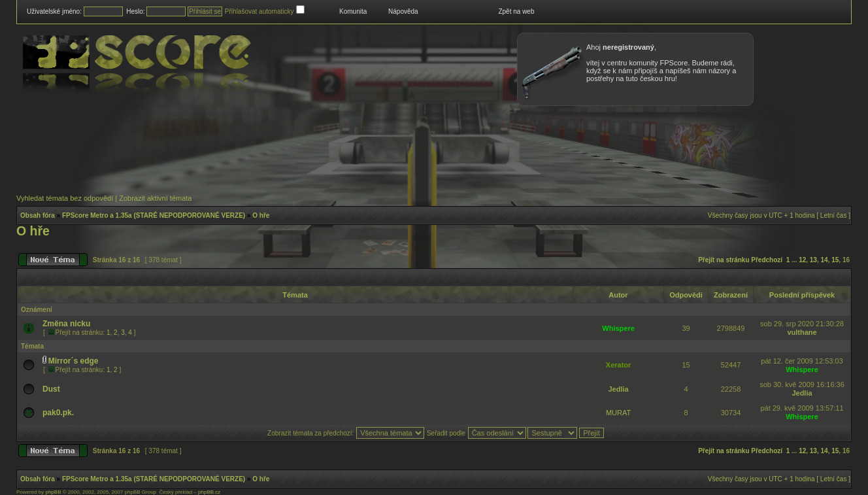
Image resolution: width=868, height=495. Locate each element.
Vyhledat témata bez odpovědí (65, 198)
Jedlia (619, 389)
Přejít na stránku (724, 260)
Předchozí (767, 260)
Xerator (619, 365)
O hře (261, 215)
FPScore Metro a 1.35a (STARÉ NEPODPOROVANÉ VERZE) (154, 215)
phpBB (53, 492)
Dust (51, 389)
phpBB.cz (209, 492)
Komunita (353, 11)
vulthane (802, 332)
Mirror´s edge (74, 361)
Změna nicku (66, 324)
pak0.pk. (58, 413)
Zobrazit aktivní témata (155, 198)
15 (835, 260)
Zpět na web (516, 11)
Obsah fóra (38, 215)
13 (813, 260)
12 (802, 260)
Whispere (618, 328)
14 (825, 260)
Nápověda (403, 11)
